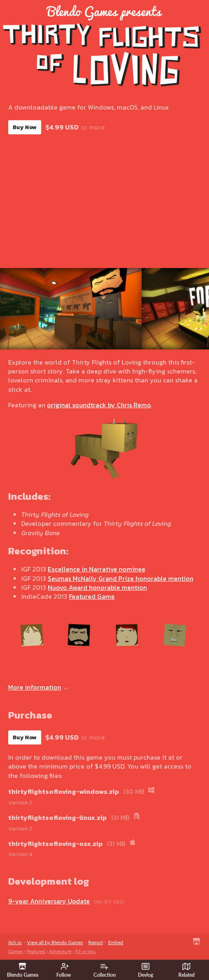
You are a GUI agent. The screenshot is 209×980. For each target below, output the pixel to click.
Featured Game (92, 596)
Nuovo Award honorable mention (97, 587)
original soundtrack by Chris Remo (99, 405)
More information (38, 687)
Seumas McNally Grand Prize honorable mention (121, 578)
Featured (36, 951)
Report (96, 942)
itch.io (15, 942)
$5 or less (85, 951)
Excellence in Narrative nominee (97, 569)
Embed (116, 942)
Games (16, 951)
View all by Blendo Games (55, 942)
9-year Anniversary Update (49, 901)
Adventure (60, 951)
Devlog (146, 970)
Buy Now (25, 127)
